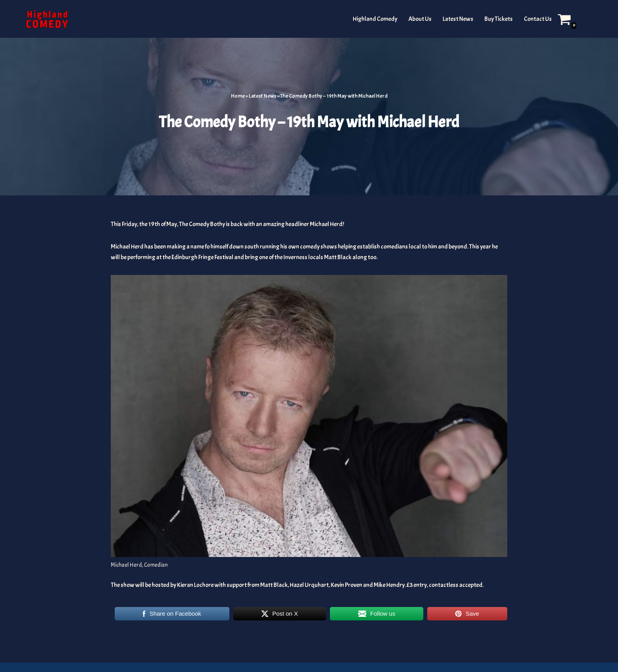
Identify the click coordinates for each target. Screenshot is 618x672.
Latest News (458, 19)
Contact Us (538, 19)
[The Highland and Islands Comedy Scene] (47, 19)
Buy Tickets (499, 19)
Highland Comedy (375, 19)
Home (238, 96)
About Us (420, 19)
